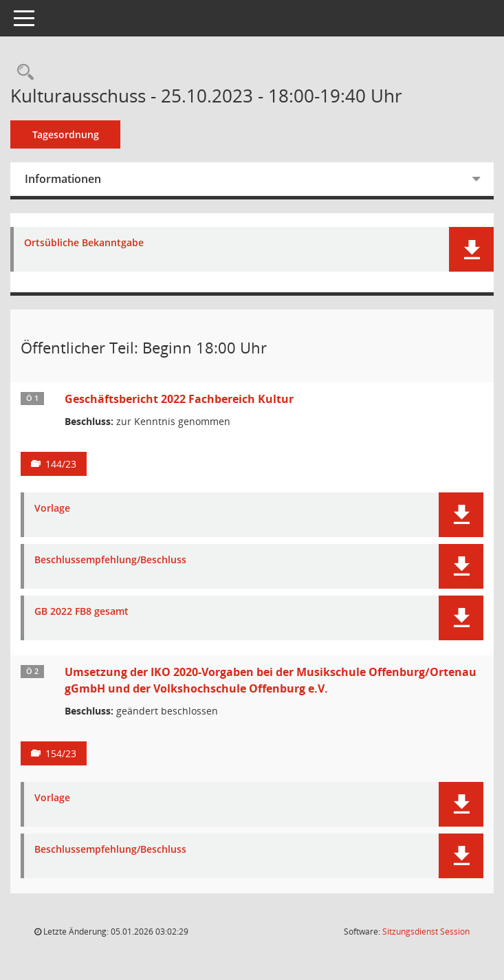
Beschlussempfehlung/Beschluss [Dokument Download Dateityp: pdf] (110, 560)
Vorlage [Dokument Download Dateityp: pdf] (52, 509)
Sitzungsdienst (426, 932)
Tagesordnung (66, 134)
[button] (471, 249)
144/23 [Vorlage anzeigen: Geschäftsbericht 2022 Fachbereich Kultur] (61, 464)
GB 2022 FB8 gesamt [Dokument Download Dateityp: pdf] (81, 612)
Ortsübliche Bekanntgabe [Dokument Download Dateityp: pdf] (84, 243)
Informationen (63, 179)
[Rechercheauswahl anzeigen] (22, 73)
